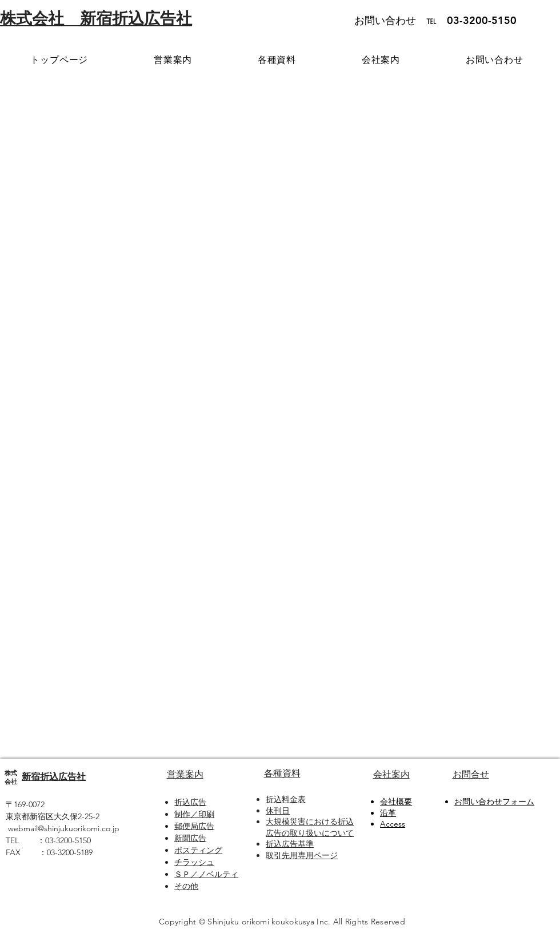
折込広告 (190, 802)
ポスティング (198, 850)
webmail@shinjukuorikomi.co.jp (64, 828)
